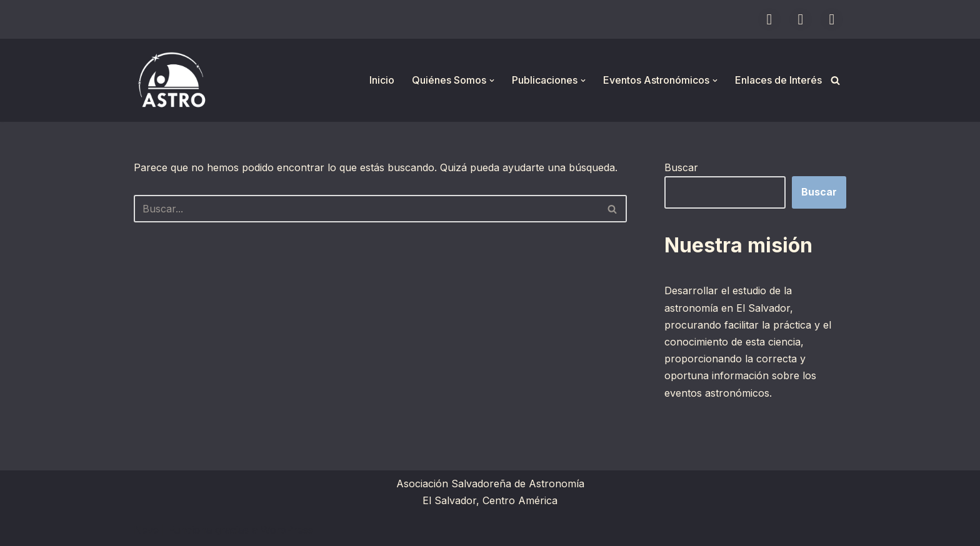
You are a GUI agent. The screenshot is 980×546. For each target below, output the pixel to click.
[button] (492, 81)
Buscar (681, 167)
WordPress (287, 530)
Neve (146, 530)
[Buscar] (835, 80)
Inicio (382, 80)
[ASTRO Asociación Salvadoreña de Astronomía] (171, 80)
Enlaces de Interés (778, 80)
